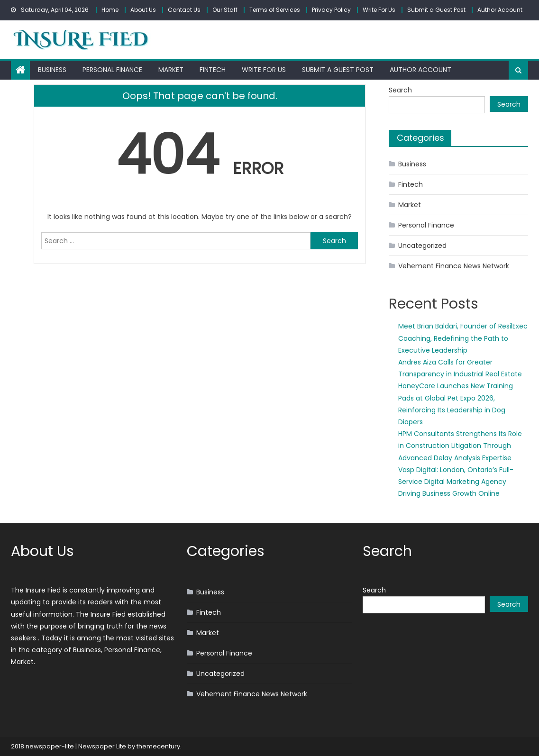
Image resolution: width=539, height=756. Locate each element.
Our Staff (225, 10)
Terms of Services (275, 10)
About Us (143, 10)
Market (171, 70)
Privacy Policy (331, 10)
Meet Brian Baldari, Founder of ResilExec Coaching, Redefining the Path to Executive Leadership (463, 338)
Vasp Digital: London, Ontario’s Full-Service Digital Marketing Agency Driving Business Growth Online (456, 482)
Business (52, 70)
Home (110, 10)
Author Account (500, 10)
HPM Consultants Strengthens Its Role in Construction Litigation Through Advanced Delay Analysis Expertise (460, 446)
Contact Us (184, 10)
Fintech (213, 70)
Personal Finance (112, 70)
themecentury (158, 746)
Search (400, 90)
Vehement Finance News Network (454, 266)
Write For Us (379, 10)
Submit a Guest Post (436, 10)
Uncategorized (422, 246)
